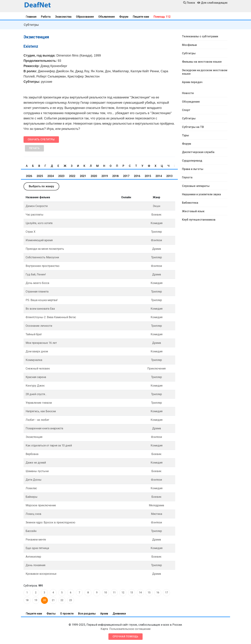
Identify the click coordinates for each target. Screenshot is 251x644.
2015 (148, 176)
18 (27, 600)
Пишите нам (141, 17)
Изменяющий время (39, 240)
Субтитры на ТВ (193, 126)
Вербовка (32, 454)
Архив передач (192, 82)
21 (53, 600)
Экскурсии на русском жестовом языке (204, 72)
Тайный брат (34, 334)
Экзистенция (34, 437)
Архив (104, 614)
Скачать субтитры (41, 139)
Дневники (119, 614)
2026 (29, 176)
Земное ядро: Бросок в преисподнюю (50, 522)
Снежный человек (38, 369)
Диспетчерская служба (198, 151)
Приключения (156, 369)
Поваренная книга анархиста (44, 428)
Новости (188, 93)
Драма (157, 249)
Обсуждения (191, 101)
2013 (169, 176)
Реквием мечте (36, 540)
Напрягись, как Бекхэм (41, 411)
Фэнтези (156, 240)
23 (71, 600)
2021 (83, 176)
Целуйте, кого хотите (39, 223)
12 (123, 593)
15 (149, 593)
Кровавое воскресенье (41, 574)
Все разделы (87, 614)
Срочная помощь (125, 636)
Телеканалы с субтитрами (200, 36)
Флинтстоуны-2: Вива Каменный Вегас (51, 317)
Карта (104, 629)
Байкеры (32, 497)
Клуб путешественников (199, 218)
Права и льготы (192, 168)
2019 (105, 176)
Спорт (186, 110)
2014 (159, 176)
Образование (85, 17)
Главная (31, 17)
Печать (34, 148)
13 (132, 593)
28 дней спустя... (36, 394)
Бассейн (31, 531)
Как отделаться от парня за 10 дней (49, 445)
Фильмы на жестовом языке (202, 62)
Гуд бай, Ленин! (36, 274)
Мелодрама (156, 505)
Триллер (157, 232)
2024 (51, 176)
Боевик (156, 215)
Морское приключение (41, 505)
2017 (126, 176)
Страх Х (31, 232)
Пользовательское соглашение (130, 629)
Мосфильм (189, 45)
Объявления (107, 17)
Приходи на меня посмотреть (45, 249)
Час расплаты (35, 215)
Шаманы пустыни (37, 471)
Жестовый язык (193, 210)
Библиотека (190, 202)
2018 (115, 176)
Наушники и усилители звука (201, 193)
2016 (137, 176)
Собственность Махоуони (42, 257)
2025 (40, 176)
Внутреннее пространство (43, 266)
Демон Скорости (37, 206)
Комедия (157, 223)
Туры (185, 135)
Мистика (157, 514)
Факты (51, 614)
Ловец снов (33, 514)
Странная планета (37, 292)
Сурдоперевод (192, 160)
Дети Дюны (34, 480)
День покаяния (35, 565)
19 (36, 600)
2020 (94, 176)
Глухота (187, 177)
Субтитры (31, 25)
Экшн (156, 206)
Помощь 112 (162, 17)
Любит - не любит (37, 420)
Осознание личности (39, 326)
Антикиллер (33, 557)
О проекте (67, 614)
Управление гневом (39, 403)
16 (158, 593)
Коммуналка (34, 360)
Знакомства (63, 17)
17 (166, 593)
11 (114, 593)
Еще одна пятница (37, 548)
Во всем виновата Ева (40, 309)
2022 (72, 176)
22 (62, 600)
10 (105, 593)
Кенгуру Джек (35, 386)
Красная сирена (36, 377)
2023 (61, 176)
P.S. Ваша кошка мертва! (42, 300)
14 (140, 593)
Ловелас (31, 488)
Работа (46, 17)
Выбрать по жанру (41, 186)
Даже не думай (36, 463)
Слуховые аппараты (196, 185)
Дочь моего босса (37, 283)
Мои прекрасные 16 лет (41, 343)
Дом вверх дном (37, 351)
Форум (124, 17)
